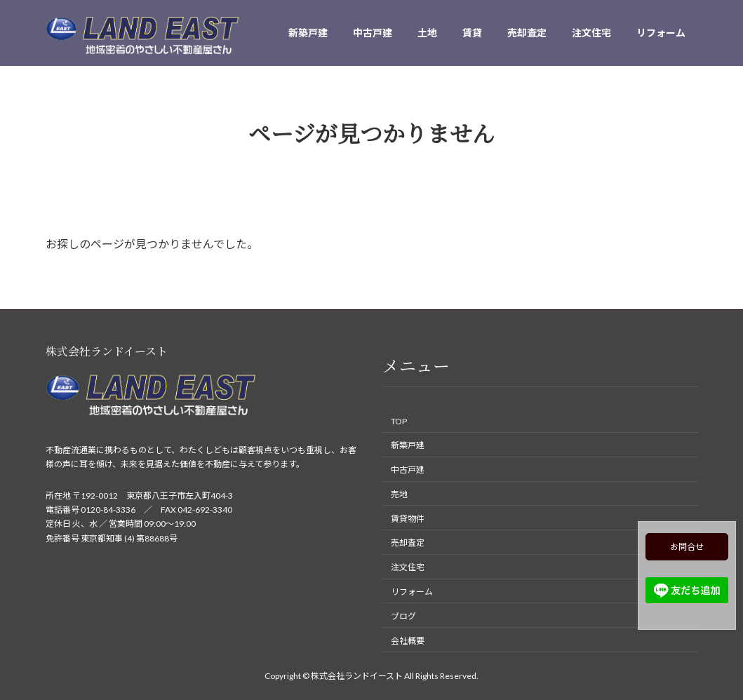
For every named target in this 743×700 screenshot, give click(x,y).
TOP (399, 420)
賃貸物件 (408, 518)
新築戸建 (408, 445)
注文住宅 (408, 567)
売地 (399, 494)
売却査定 (408, 543)
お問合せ (687, 547)
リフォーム (412, 592)
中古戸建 (408, 470)
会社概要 (408, 640)
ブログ (403, 616)
